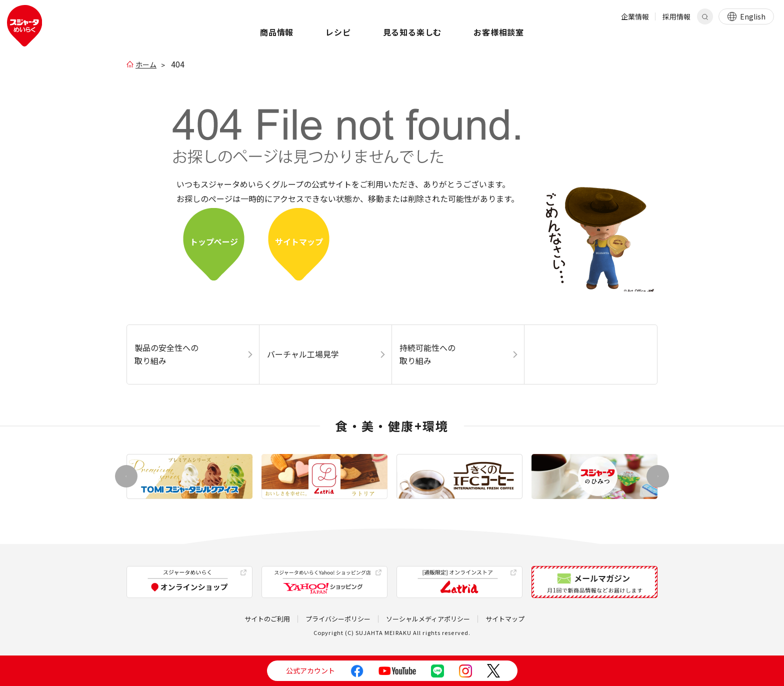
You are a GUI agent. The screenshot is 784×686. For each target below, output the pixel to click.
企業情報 (635, 16)
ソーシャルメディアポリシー (428, 619)
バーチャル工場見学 (303, 354)
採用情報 (676, 16)
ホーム (146, 64)
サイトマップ (299, 241)
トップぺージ (214, 241)
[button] (658, 476)
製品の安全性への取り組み (166, 354)
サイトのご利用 (267, 619)
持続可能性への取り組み (427, 354)
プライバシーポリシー (338, 619)
